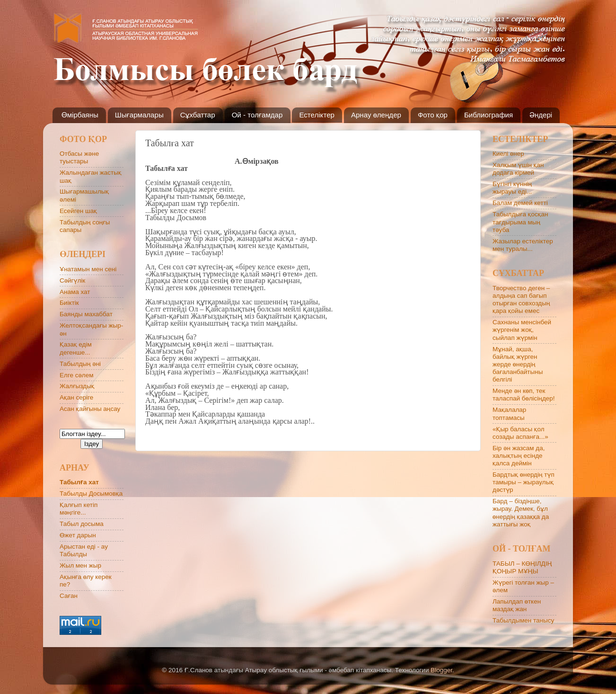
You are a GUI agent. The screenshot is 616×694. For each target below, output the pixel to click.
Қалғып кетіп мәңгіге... (79, 509)
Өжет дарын (78, 535)
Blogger (441, 670)
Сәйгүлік (72, 280)
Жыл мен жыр (80, 565)
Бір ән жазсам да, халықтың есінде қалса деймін (519, 456)
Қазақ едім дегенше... (76, 348)
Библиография (488, 115)
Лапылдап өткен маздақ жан (517, 605)
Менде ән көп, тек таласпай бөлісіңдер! (524, 395)
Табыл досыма (82, 524)
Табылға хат (79, 482)
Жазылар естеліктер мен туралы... (523, 245)
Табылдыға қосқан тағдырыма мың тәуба (520, 222)
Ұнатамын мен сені (88, 269)
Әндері (541, 115)
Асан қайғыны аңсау (90, 409)
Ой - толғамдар (257, 115)
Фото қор (433, 115)
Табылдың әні (80, 364)
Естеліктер (317, 115)
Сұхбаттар (198, 115)
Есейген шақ (78, 211)
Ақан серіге (76, 397)
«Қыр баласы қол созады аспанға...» (520, 433)
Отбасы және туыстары (79, 157)
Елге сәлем (77, 375)
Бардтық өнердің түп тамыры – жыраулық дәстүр (524, 482)
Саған (69, 596)
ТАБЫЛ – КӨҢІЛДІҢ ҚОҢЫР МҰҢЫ (522, 567)
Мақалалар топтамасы (509, 414)
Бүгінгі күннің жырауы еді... (512, 188)
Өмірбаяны (80, 115)
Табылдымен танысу (523, 620)
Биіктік (69, 303)
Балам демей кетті (520, 203)
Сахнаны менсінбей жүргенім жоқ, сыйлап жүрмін (522, 330)
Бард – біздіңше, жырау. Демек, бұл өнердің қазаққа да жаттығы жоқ (521, 513)
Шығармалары (139, 115)
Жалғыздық (77, 386)
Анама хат (75, 292)
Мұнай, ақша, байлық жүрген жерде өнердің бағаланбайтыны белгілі (518, 365)
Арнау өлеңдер (376, 115)
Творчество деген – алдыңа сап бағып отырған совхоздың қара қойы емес (521, 300)
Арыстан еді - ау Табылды (84, 550)
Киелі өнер (508, 154)
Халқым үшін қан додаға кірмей (518, 169)
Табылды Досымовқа (91, 494)
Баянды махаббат (86, 314)
